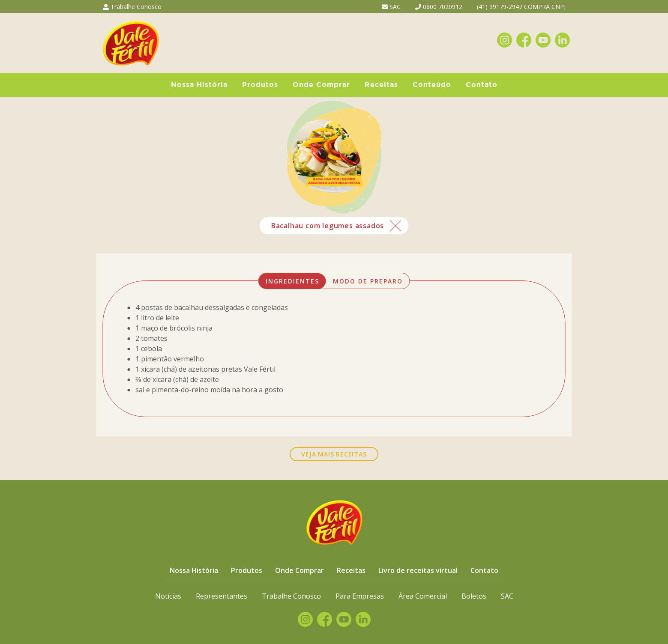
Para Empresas (360, 596)
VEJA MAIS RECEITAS (334, 454)
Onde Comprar (321, 85)
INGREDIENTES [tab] (292, 281)
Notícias (168, 596)
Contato (482, 85)
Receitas (381, 85)
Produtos (260, 85)
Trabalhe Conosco (132, 7)
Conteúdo (432, 85)
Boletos (474, 596)
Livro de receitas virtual (418, 570)
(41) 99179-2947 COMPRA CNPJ (521, 7)
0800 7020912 (439, 7)
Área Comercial (423, 596)
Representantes (222, 596)
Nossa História (199, 85)
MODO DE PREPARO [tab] (368, 281)
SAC (391, 7)
